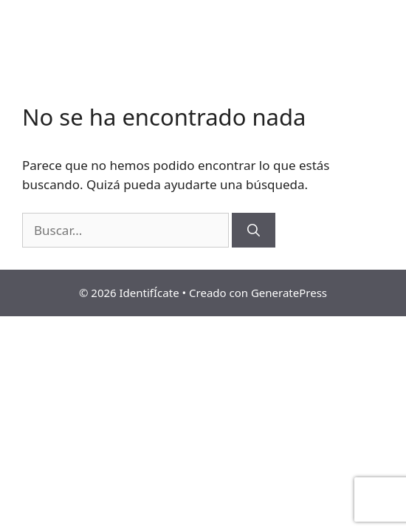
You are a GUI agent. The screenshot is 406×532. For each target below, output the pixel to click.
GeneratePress (289, 293)
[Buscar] (254, 231)
